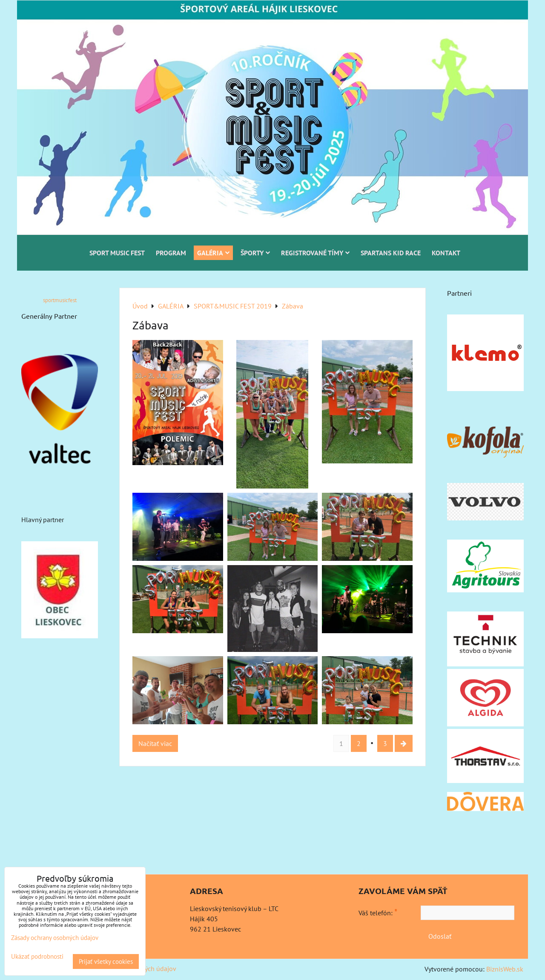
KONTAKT (446, 253)
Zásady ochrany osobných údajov (55, 938)
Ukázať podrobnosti (37, 957)
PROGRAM (171, 253)
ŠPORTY (255, 253)
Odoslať (440, 936)
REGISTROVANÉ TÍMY (315, 253)
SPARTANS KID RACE (391, 253)
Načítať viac (155, 743)
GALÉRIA (213, 253)
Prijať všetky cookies (106, 961)
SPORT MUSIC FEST (117, 253)
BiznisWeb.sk (505, 969)
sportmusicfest (60, 300)
